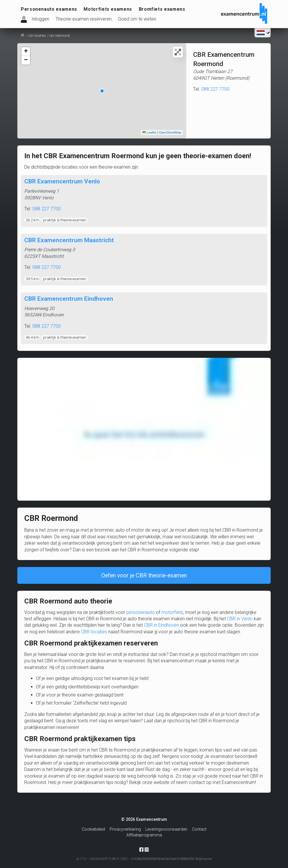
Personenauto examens (49, 9)
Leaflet (149, 132)
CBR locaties (94, 634)
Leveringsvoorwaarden (166, 829)
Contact (199, 829)
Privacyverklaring (125, 829)
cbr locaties (37, 36)
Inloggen (40, 19)
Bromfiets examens (162, 9)
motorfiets (172, 615)
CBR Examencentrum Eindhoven (69, 299)
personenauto (141, 615)
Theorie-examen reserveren (84, 19)
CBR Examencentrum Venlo (62, 181)
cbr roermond (60, 36)
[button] (102, 91)
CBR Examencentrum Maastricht (69, 240)
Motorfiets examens (108, 9)
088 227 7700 (215, 89)
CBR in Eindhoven (161, 627)
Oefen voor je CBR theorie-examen (144, 577)
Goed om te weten (137, 19)
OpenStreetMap (170, 132)
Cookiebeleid (93, 829)
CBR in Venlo (240, 621)
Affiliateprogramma (144, 835)
